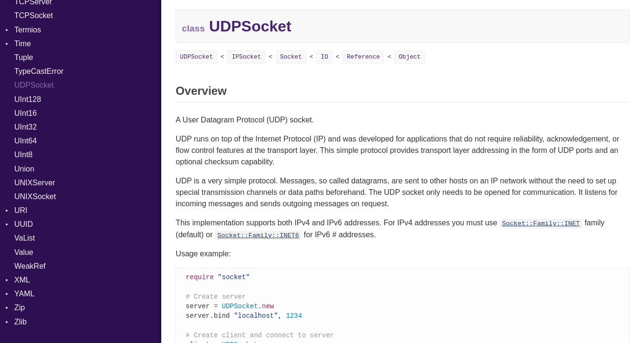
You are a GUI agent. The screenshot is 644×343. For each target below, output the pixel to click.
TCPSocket (34, 15)
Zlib (21, 322)
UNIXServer (35, 183)
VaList (25, 238)
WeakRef (30, 266)
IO (324, 57)
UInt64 (26, 141)
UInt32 (26, 127)
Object (410, 57)
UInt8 (23, 155)
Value (24, 252)
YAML (24, 294)
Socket (291, 57)
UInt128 (28, 99)
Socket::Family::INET (541, 224)
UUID (24, 224)
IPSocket (246, 57)
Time (23, 44)
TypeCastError (39, 71)
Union (24, 169)
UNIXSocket (35, 197)
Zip (20, 308)
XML (22, 280)
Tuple (24, 57)
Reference (363, 57)
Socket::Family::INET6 (258, 236)
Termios (28, 30)
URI (21, 210)
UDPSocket (34, 85)
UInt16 (26, 113)
